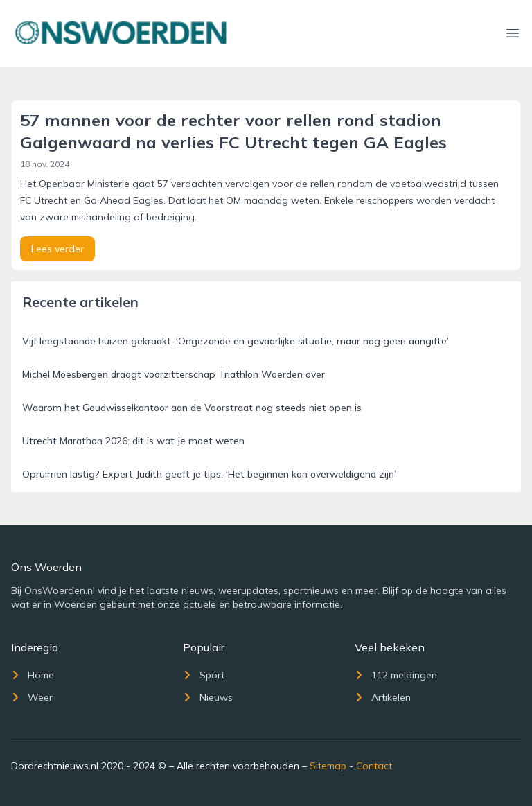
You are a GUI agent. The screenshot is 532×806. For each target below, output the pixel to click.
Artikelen (383, 697)
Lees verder (57, 249)
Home (33, 675)
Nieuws (208, 697)
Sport (204, 675)
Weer (32, 697)
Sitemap (328, 766)
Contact (374, 766)
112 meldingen (396, 675)
